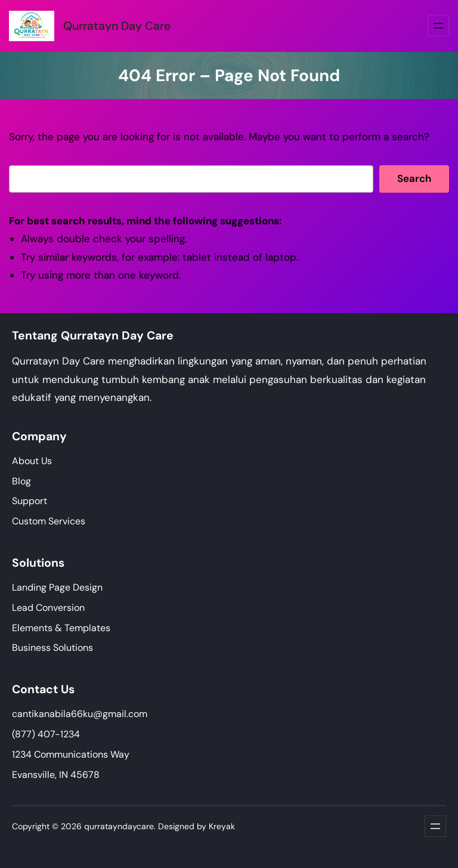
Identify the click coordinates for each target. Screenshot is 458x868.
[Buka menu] (438, 26)
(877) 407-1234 (46, 734)
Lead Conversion (48, 608)
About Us (32, 461)
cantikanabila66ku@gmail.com (80, 714)
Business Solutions (52, 648)
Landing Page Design (57, 587)
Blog (21, 481)
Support (30, 501)
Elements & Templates (61, 628)
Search (414, 178)
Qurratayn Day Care (117, 26)
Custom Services (49, 521)
